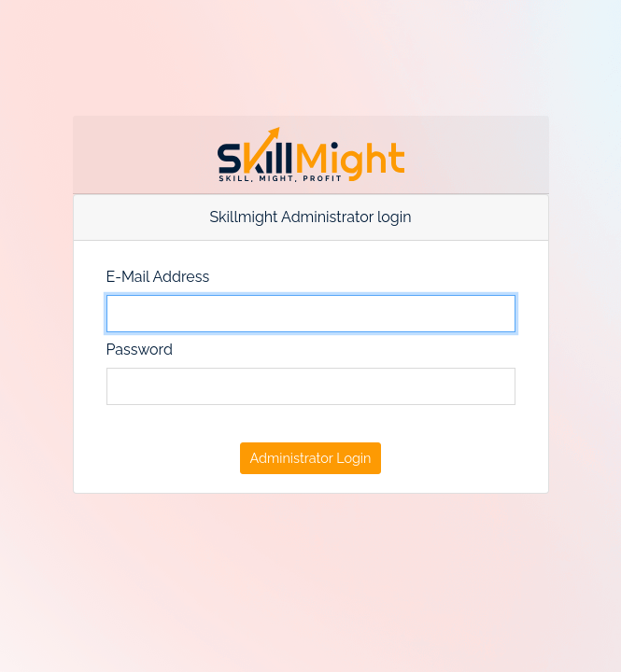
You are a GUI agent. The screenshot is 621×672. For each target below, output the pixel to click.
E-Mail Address (158, 277)
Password (140, 350)
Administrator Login (311, 458)
